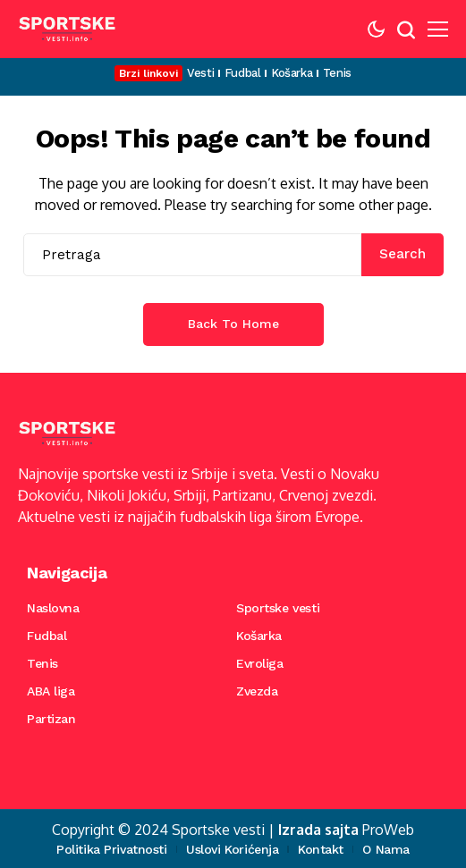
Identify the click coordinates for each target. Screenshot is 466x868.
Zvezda (257, 691)
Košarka (259, 636)
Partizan (51, 719)
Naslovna (53, 608)
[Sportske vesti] (67, 29)
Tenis (42, 663)
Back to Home (233, 324)
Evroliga (260, 663)
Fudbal (47, 636)
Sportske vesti (278, 608)
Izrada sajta (318, 830)
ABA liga (51, 691)
